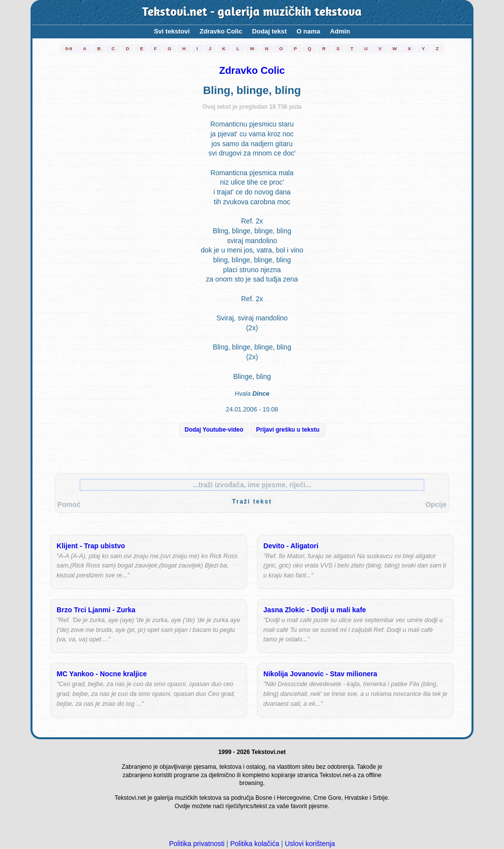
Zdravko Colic (221, 31)
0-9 (69, 48)
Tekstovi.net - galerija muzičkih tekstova (252, 13)
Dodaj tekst (269, 31)
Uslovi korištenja (310, 844)
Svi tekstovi (172, 31)
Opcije (436, 504)
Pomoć (69, 504)
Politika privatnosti (197, 844)
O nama (309, 31)
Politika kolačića (255, 844)
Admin (340, 31)
